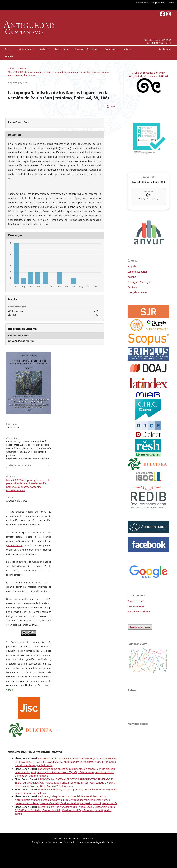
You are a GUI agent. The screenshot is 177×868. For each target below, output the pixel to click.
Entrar (171, 3)
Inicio (8, 49)
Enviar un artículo (140, 627)
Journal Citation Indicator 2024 (148, 182)
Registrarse (158, 3)
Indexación (112, 49)
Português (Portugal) (139, 282)
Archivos (44, 49)
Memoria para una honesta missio (58, 807)
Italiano (132, 277)
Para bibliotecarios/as (139, 611)
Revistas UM (141, 3)
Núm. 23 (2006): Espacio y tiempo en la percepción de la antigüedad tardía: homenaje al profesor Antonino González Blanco (59, 74)
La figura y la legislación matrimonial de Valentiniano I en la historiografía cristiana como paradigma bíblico (60, 798)
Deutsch (132, 287)
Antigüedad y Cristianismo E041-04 (148, 76)
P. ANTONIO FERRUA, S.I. (52, 789)
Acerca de (60, 49)
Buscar (167, 49)
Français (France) (137, 292)
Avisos (127, 49)
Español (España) (137, 272)
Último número (25, 49)
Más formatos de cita (20, 465)
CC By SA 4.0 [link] (15, 545)
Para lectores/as (136, 601)
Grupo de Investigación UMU (148, 73)
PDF (112, 106)
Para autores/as (136, 606)
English (132, 266)
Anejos (9, 56)
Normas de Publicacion (87, 49)
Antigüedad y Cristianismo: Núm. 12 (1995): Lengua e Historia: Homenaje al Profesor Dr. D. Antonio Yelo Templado (66, 784)
